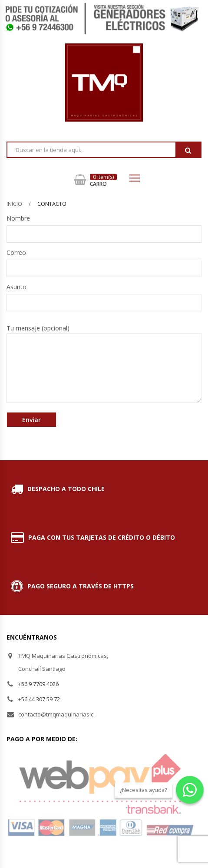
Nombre (104, 226)
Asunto (104, 295)
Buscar (188, 150)
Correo (104, 261)
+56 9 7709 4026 (38, 684)
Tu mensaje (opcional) (104, 363)
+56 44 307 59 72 (39, 699)
